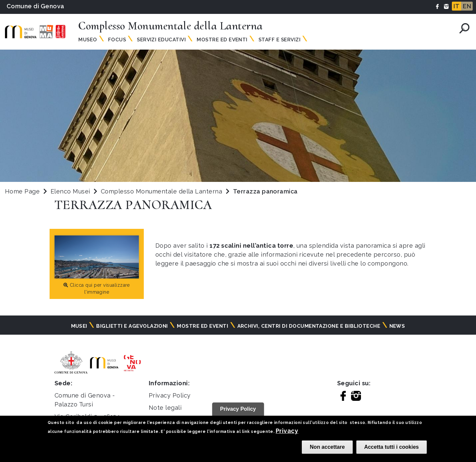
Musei (79, 326)
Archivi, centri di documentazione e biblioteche (309, 326)
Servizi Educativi (161, 40)
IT (456, 6)
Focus (117, 40)
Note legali (165, 408)
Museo (88, 40)
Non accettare (327, 447)
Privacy (287, 431)
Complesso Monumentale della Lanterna (162, 191)
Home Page (22, 191)
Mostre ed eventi (202, 326)
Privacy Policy (170, 395)
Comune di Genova (36, 6)
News (397, 326)
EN (467, 6)
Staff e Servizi (279, 40)
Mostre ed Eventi (222, 40)
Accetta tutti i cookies (392, 447)
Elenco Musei (70, 191)
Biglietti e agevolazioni (132, 326)
